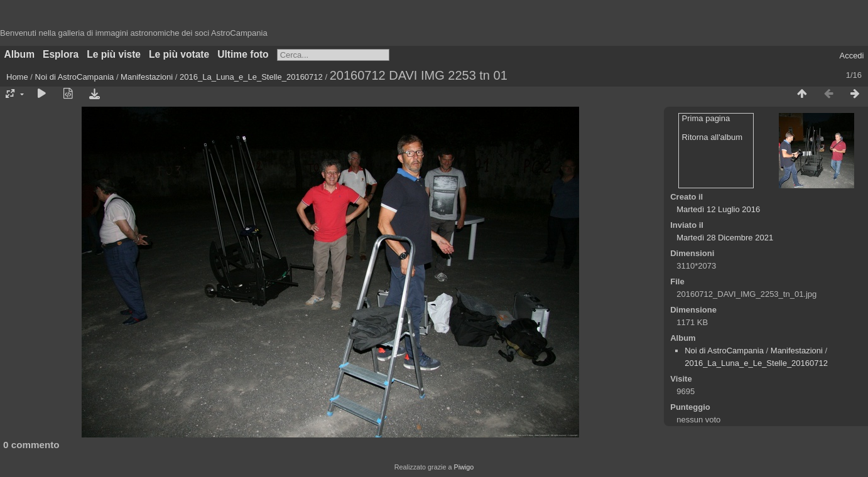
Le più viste (114, 54)
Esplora (61, 54)
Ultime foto (243, 54)
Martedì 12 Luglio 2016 (718, 209)
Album (20, 54)
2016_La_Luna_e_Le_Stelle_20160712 (251, 77)
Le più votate (179, 54)
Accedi (851, 56)
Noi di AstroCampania (75, 77)
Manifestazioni (147, 77)
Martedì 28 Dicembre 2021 (725, 238)
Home (17, 77)
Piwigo (464, 467)
